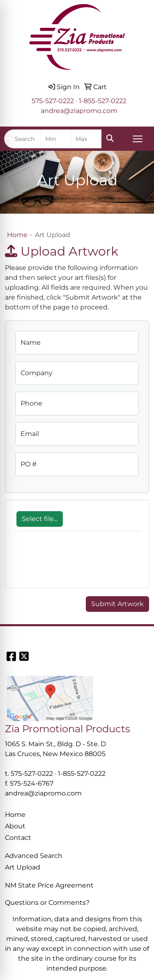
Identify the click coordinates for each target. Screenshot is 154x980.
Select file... (40, 519)
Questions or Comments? (47, 903)
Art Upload (23, 867)
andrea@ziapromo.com (79, 111)
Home (17, 235)
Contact (18, 838)
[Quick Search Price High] (86, 139)
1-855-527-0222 (103, 101)
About (15, 826)
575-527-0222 (53, 101)
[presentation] (76, 564)
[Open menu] (138, 139)
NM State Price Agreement (49, 885)
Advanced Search (34, 856)
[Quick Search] (23, 139)
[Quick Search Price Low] (56, 139)
